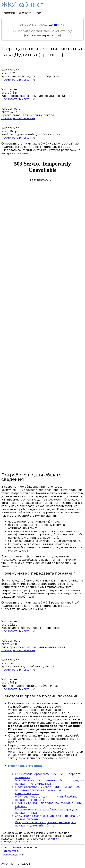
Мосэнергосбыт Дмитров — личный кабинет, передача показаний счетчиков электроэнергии (47, 790)
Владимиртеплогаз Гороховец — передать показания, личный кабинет (46, 824)
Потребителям (10, 851)
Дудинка (57, 24)
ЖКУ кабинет (11, 864)
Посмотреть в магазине (18, 80)
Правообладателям (13, 855)
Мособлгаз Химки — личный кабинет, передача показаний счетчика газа (49, 782)
